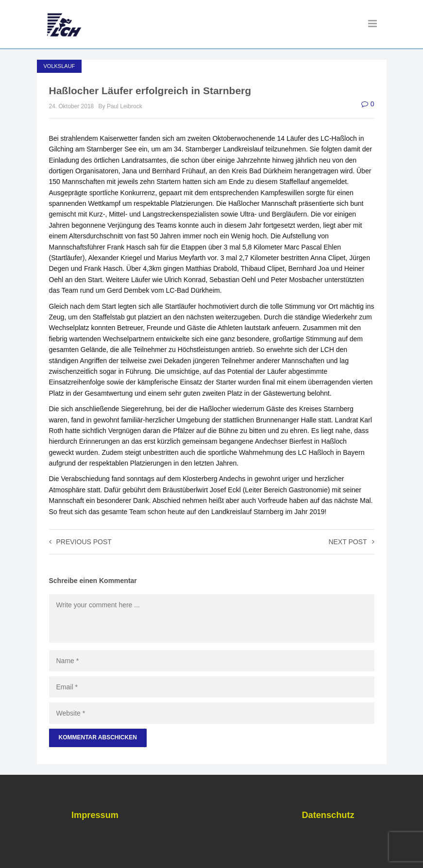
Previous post (80, 542)
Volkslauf (59, 66)
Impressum (95, 815)
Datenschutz (328, 815)
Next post (351, 542)
